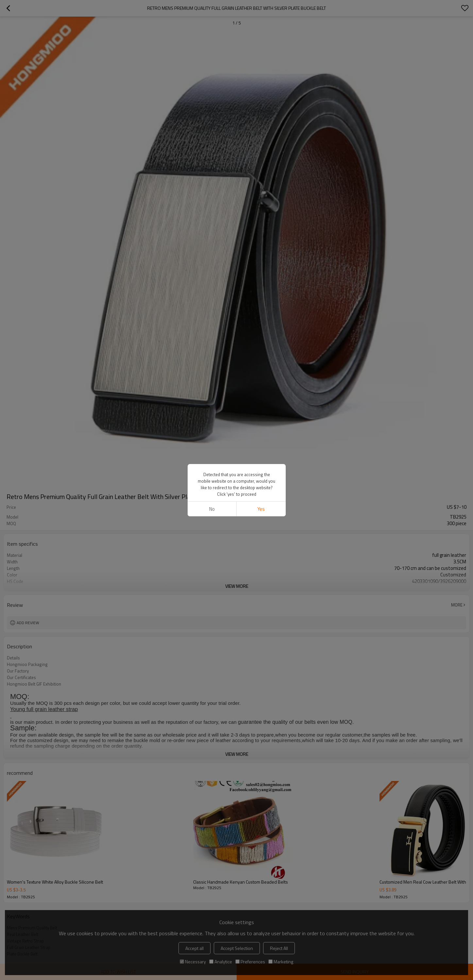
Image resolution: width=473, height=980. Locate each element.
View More (237, 586)
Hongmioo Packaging (27, 664)
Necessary (193, 962)
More (457, 605)
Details (13, 658)
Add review (28, 623)
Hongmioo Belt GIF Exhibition (34, 684)
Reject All (279, 948)
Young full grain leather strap (44, 709)
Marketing (281, 962)
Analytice (221, 962)
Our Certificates (21, 677)
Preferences (250, 962)
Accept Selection (237, 948)
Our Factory (18, 671)
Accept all (194, 948)
